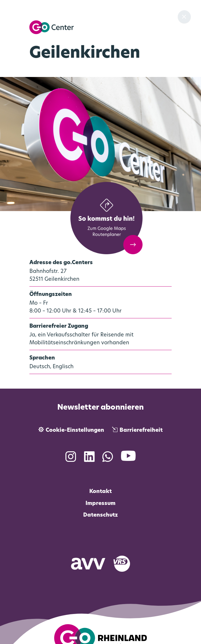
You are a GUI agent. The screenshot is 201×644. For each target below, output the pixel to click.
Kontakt (100, 492)
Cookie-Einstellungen (75, 430)
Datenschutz (100, 515)
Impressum (100, 504)
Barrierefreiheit (141, 430)
